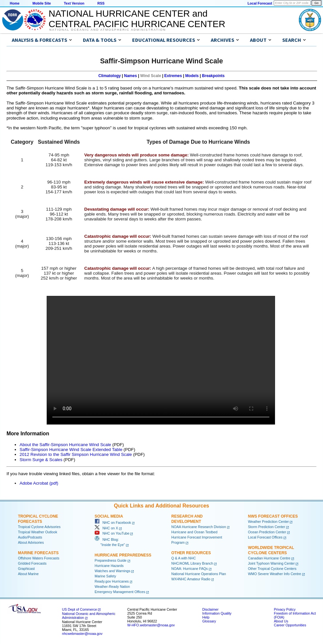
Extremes (173, 76)
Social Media (109, 516)
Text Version (74, 3)
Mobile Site (42, 3)
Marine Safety (105, 576)
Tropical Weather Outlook (38, 532)
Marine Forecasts (38, 553)
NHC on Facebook (113, 523)
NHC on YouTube (112, 533)
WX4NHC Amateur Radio (191, 579)
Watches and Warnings (112, 571)
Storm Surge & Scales (41, 460)
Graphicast (26, 569)
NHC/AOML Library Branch (192, 563)
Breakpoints (213, 76)
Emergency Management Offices (120, 592)
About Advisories (31, 542)
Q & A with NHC (184, 558)
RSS (101, 3)
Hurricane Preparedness (123, 555)
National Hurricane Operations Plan (199, 574)
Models (192, 76)
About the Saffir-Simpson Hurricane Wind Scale (65, 445)
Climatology (110, 76)
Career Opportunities (290, 625)
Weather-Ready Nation (112, 587)
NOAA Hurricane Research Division (199, 527)
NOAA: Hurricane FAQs (190, 569)
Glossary (209, 621)
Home (15, 3)
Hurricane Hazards (109, 566)
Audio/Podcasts (30, 537)
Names (130, 76)
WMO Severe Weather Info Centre (275, 574)
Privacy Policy (285, 609)
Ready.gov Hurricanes (112, 581)
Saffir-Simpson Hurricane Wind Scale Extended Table (71, 450)
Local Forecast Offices (265, 537)
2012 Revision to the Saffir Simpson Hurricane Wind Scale (76, 454)
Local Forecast (260, 3)
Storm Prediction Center (267, 527)
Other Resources (191, 553)
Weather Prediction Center (268, 522)
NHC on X (106, 528)
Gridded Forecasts (32, 563)
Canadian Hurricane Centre (269, 558)
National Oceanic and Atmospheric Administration (108, 30)
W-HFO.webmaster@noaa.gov (151, 625)
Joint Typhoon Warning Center (271, 563)
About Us (281, 621)
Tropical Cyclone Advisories (39, 527)
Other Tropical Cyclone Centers (272, 569)
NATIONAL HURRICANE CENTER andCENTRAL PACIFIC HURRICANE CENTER (137, 19)
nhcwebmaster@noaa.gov (82, 634)
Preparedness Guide (111, 560)
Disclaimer (210, 609)
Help (206, 617)
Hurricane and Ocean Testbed (194, 532)
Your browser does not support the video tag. (161, 360)
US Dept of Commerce (79, 609)
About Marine (28, 574)
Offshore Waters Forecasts (39, 558)
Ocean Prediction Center (267, 532)
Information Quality (217, 613)
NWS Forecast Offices (273, 516)
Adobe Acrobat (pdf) (39, 483)
